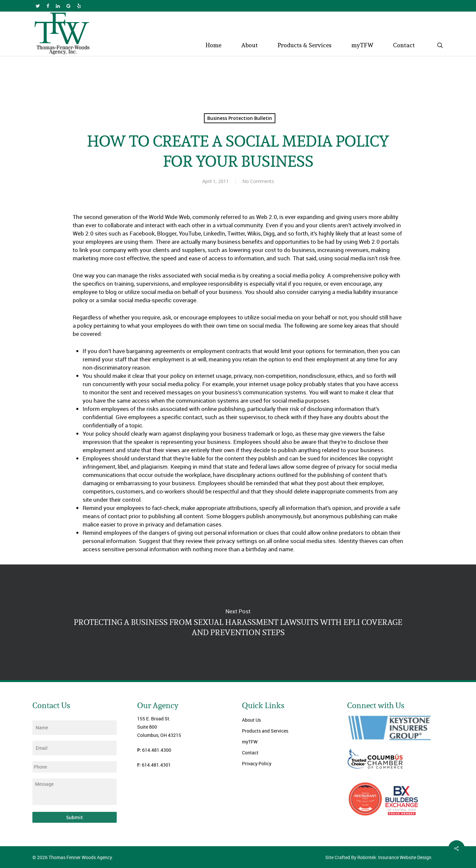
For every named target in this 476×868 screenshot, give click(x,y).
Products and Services (265, 731)
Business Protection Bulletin (240, 118)
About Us (251, 720)
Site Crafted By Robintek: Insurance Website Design (378, 857)
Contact (250, 753)
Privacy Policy (257, 763)
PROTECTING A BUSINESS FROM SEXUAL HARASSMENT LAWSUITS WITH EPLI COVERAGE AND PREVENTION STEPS (238, 622)
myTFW (250, 742)
